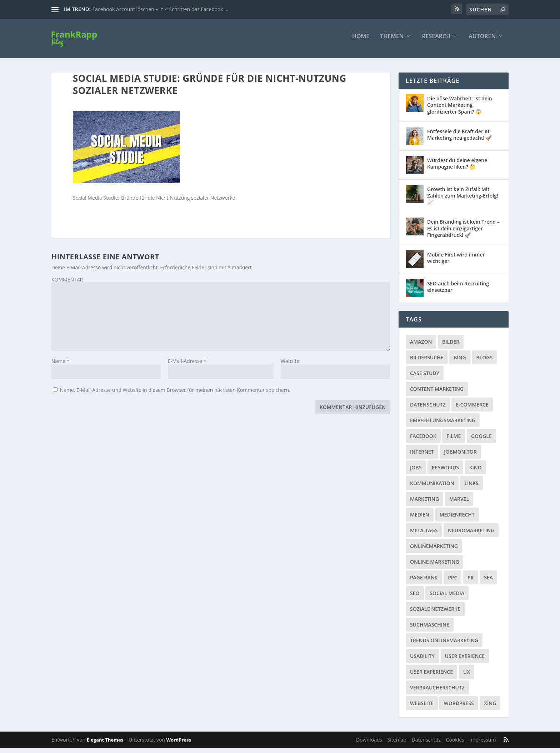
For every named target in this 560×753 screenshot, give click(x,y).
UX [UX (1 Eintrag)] (467, 677)
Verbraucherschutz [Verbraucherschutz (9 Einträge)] (437, 692)
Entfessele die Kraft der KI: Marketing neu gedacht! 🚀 (459, 139)
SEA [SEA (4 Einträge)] (488, 582)
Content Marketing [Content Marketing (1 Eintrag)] (437, 394)
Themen (392, 42)
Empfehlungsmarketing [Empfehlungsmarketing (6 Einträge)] (443, 425)
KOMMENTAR (67, 285)
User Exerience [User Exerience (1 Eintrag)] (465, 661)
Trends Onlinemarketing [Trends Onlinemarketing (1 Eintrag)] (444, 645)
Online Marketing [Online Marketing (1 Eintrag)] (434, 567)
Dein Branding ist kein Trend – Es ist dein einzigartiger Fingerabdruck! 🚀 (463, 233)
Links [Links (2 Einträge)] (471, 488)
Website (290, 366)
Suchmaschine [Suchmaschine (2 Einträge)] (430, 630)
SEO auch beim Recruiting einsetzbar (458, 292)
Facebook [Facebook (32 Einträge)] (423, 441)
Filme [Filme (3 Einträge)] (454, 441)
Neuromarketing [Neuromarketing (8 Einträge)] (471, 535)
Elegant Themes (105, 745)
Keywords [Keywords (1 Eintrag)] (445, 472)
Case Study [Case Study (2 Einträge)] (425, 378)
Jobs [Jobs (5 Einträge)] (416, 472)
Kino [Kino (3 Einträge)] (476, 472)
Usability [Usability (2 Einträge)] (422, 661)
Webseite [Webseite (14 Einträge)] (422, 708)
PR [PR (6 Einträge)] (471, 582)
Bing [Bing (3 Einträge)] (460, 362)
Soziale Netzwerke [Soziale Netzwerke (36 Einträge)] (435, 614)
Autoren (482, 42)
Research (436, 42)
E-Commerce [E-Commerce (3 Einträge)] (472, 410)
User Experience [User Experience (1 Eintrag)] (431, 677)
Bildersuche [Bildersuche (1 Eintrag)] (427, 362)
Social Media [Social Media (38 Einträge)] (447, 598)
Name (61, 366)
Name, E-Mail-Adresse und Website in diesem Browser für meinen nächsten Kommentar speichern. (175, 395)
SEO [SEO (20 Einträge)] (415, 598)
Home (361, 42)
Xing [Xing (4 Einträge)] (490, 708)
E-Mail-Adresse (187, 366)
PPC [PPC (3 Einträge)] (452, 582)
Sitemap (397, 745)
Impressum (482, 745)
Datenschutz (426, 745)
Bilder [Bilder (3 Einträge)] (451, 347)
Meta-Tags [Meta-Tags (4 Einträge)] (424, 535)
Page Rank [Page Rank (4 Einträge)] (424, 582)
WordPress (179, 745)
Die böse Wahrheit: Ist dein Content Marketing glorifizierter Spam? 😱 (460, 110)
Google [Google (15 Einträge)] (481, 441)
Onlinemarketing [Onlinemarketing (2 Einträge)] (434, 551)
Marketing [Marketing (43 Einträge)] (424, 504)
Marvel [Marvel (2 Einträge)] (459, 504)
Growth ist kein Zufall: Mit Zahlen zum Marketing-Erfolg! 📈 (463, 201)
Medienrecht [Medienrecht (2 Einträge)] (457, 520)
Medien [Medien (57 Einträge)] (420, 520)
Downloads (369, 745)
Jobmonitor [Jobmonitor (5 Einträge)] (460, 457)
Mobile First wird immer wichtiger (456, 263)
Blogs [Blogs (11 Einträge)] (484, 362)
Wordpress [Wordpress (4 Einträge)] (459, 708)
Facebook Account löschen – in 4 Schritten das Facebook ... (160, 9)
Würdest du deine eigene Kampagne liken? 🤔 (457, 168)
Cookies (455, 745)
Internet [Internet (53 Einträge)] (422, 457)
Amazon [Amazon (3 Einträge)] (421, 347)
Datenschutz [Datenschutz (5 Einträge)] (428, 410)
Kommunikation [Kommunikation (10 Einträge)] (432, 488)
